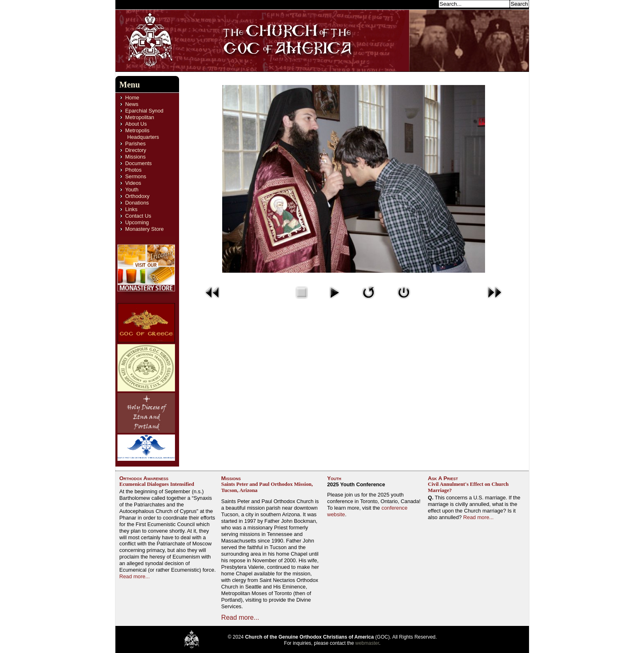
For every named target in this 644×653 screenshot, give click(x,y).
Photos (133, 170)
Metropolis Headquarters (142, 134)
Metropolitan (140, 117)
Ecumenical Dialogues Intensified (157, 484)
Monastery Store (145, 229)
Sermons (136, 176)
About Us (136, 124)
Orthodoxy (137, 196)
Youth (132, 190)
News (132, 104)
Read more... (135, 576)
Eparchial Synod (144, 111)
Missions (136, 157)
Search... (425, 3)
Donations (137, 203)
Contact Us (138, 216)
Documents (139, 163)
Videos (133, 183)
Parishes (136, 144)
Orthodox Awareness (144, 478)
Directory (136, 150)
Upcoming (137, 222)
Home (132, 98)
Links (131, 209)
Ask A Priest (443, 478)
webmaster (367, 643)
